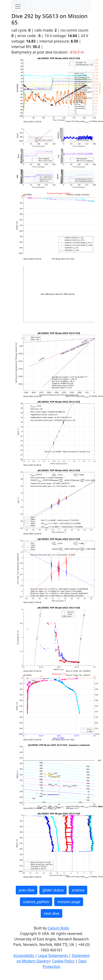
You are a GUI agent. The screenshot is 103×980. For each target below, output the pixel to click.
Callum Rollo (58, 928)
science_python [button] (36, 902)
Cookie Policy (64, 961)
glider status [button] (53, 890)
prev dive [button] (27, 890)
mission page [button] (69, 902)
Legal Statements (53, 956)
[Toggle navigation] (18, 6)
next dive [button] (51, 913)
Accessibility (24, 956)
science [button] (78, 890)
